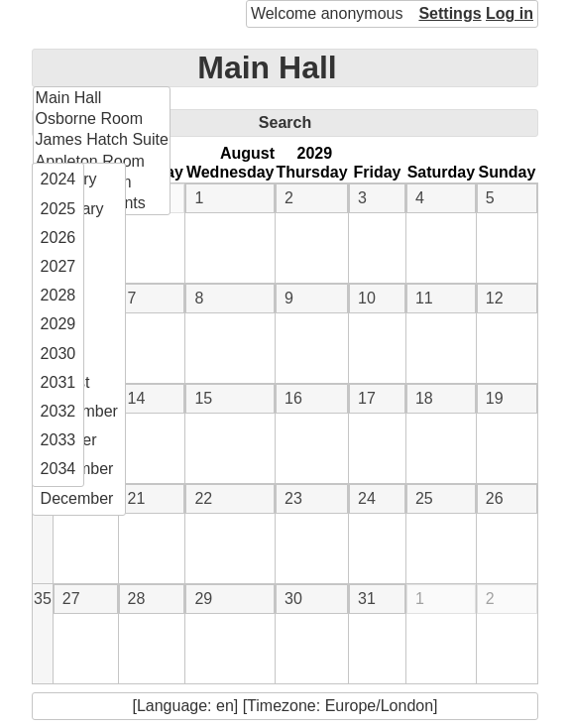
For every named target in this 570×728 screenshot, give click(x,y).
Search (285, 122)
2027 (58, 266)
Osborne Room (90, 119)
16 (293, 398)
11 (424, 298)
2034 (58, 469)
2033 (58, 440)
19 (495, 398)
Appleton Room (90, 161)
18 (424, 398)
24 (367, 498)
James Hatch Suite (102, 139)
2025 (58, 209)
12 (495, 298)
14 (137, 398)
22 (203, 498)
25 (424, 498)
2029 (58, 324)
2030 (58, 354)
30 (293, 599)
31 (367, 599)
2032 (58, 411)
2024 (58, 179)
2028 (58, 295)
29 (203, 599)
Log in (510, 13)
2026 (58, 238)
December (77, 498)
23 (293, 498)
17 (367, 398)
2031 (58, 382)
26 (495, 498)
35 (43, 599)
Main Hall (267, 67)
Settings (450, 13)
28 (137, 599)
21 (137, 498)
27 (71, 599)
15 (203, 398)
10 (367, 298)
